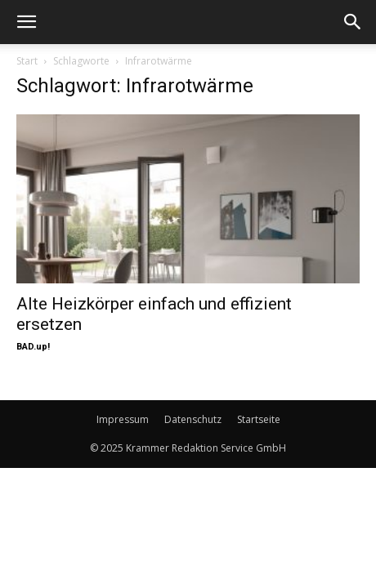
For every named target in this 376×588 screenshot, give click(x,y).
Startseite (259, 419)
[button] (26, 22)
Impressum (123, 419)
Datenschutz (193, 419)
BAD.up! (33, 347)
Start (27, 61)
